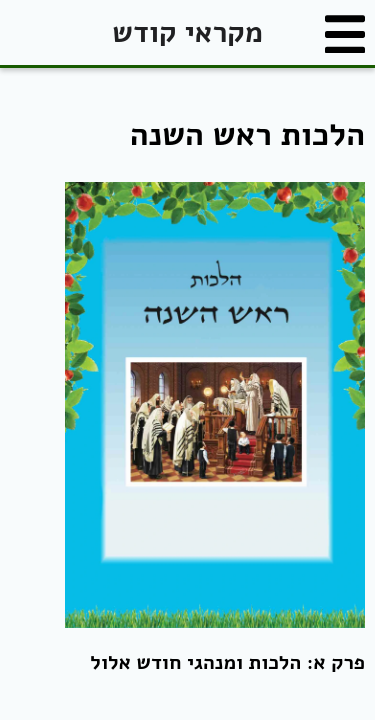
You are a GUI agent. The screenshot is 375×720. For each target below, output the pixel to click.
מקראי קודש (187, 32)
